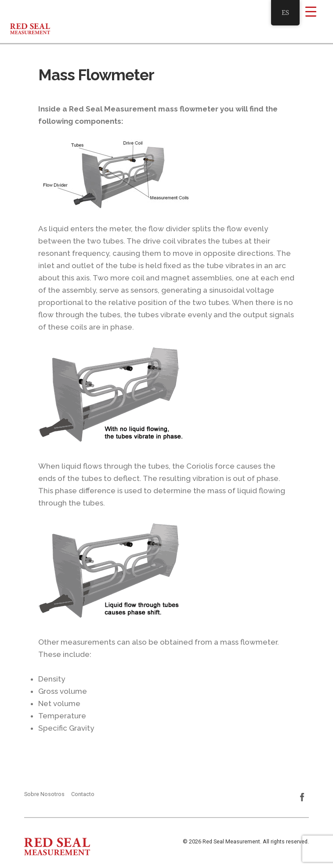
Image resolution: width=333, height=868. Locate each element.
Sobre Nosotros (44, 794)
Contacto (83, 794)
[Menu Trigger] (311, 11)
